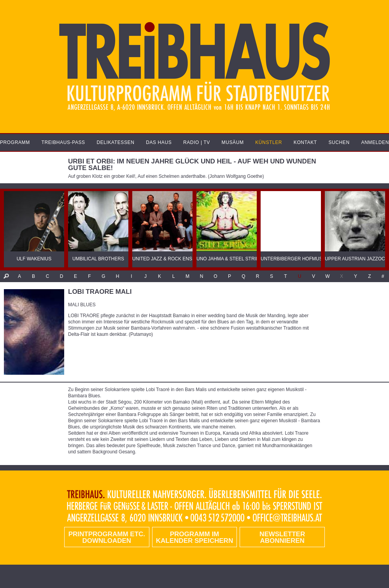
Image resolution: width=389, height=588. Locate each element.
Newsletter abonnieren (282, 537)
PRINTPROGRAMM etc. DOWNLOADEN (107, 537)
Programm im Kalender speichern (194, 537)
